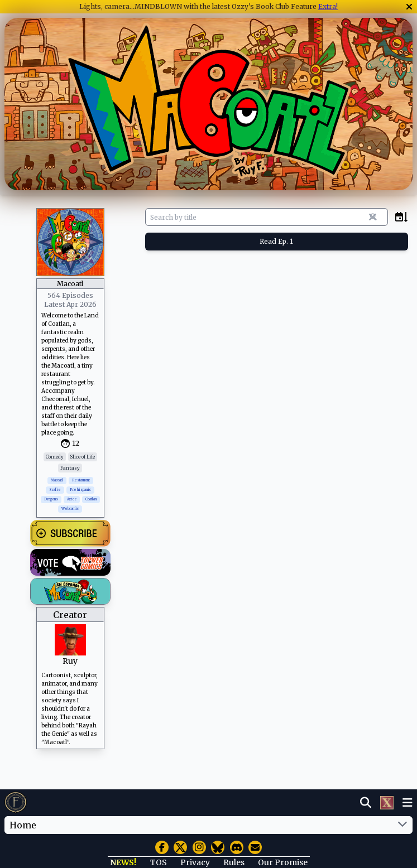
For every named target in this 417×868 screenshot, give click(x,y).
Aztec (72, 499)
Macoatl (57, 480)
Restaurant (81, 480)
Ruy (70, 661)
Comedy (55, 457)
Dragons (51, 499)
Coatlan (91, 499)
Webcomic (70, 509)
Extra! (328, 6)
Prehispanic (80, 490)
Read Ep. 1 (276, 241)
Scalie (55, 490)
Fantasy (70, 468)
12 (76, 443)
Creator (70, 615)
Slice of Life (83, 457)
